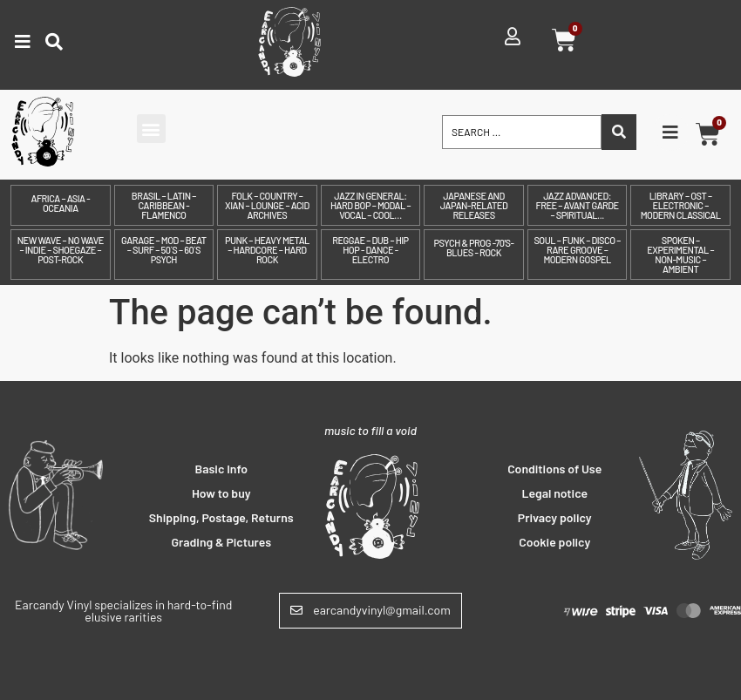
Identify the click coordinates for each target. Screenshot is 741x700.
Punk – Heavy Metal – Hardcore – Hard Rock (267, 250)
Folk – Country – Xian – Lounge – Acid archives (267, 205)
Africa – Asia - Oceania (60, 203)
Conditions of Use (554, 469)
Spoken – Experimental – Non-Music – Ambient (680, 255)
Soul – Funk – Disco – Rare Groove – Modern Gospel (577, 250)
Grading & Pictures (221, 542)
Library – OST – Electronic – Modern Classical (681, 205)
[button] (151, 129)
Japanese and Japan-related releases (474, 205)
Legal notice (554, 493)
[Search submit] (619, 132)
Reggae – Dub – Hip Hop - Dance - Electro (370, 250)
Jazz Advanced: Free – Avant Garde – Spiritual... (577, 205)
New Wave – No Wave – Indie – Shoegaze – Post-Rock (61, 250)
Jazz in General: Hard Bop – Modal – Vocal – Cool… (370, 205)
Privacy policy (555, 517)
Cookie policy (554, 542)
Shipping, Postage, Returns (221, 517)
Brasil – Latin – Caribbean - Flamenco (164, 205)
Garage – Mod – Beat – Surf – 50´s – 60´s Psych (164, 250)
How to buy (221, 493)
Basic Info (222, 469)
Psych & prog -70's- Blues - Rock (474, 248)
